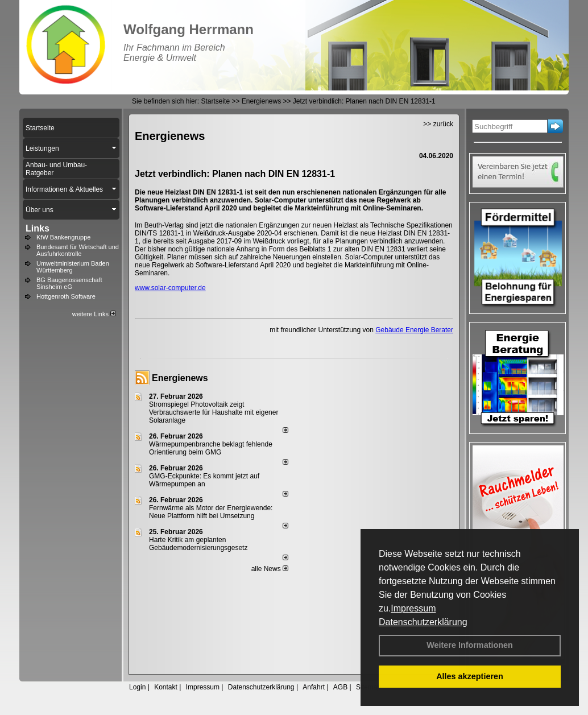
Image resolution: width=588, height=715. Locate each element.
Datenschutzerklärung (423, 622)
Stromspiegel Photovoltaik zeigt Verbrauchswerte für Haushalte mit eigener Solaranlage (214, 412)
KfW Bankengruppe (63, 237)
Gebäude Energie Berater (414, 330)
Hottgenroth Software (66, 296)
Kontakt (166, 687)
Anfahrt (314, 687)
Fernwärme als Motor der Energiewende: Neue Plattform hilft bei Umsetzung (211, 512)
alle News (270, 569)
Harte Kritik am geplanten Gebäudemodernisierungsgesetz (198, 544)
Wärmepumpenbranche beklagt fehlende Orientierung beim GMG (211, 448)
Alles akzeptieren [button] (470, 676)
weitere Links (94, 314)
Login (137, 687)
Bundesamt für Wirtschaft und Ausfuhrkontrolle (78, 250)
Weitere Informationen (470, 645)
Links (38, 228)
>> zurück (438, 124)
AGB (340, 687)
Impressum (413, 608)
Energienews (180, 378)
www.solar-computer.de (170, 288)
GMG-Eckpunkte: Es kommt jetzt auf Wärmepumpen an (204, 480)
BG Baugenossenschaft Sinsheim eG (69, 283)
